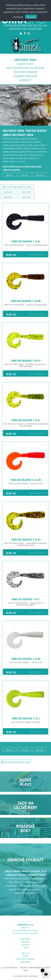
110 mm (25, 174)
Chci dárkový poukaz (26, 904)
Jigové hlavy (26, 63)
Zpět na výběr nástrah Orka (17, 187)
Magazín (26, 75)
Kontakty (26, 79)
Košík (26, 956)
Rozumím (31, 16)
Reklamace (26, 961)
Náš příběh (26, 939)
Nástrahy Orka (26, 59)
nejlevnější (26, 191)
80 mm (10, 174)
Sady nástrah (26, 67)
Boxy (26, 71)
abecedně (26, 197)
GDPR (26, 947)
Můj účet (26, 953)
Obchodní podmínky (26, 959)
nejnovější (8, 191)
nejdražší (8, 197)
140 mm (39, 174)
